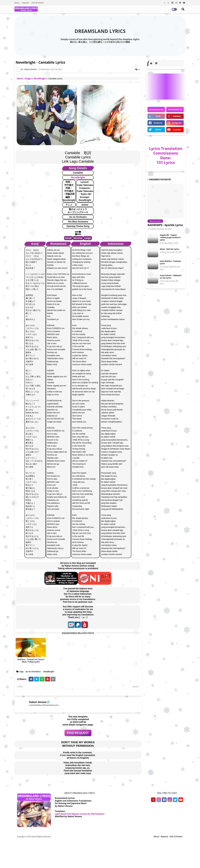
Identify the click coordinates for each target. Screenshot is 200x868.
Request (26, 3)
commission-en (156, 109)
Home (20, 78)
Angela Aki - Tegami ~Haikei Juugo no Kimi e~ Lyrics (171, 237)
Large (88, 238)
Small (68, 238)
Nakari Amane (38, 702)
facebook (158, 123)
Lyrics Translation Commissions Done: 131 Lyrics (166, 155)
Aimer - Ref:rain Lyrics (169, 249)
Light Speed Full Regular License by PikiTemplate (80, 814)
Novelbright (40, 78)
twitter (158, 130)
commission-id (175, 109)
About (17, 3)
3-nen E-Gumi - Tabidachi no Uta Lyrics (171, 277)
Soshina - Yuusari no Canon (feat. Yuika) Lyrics (31, 660)
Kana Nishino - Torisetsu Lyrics (170, 262)
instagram (177, 123)
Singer (28, 78)
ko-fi (158, 116)
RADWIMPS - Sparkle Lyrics (165, 225)
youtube (177, 130)
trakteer (177, 116)
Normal (78, 238)
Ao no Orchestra (33, 672)
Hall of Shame (38, 3)
